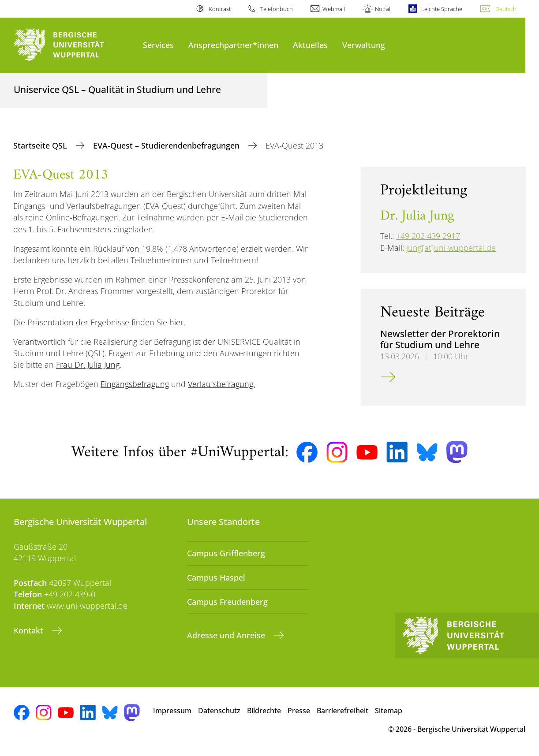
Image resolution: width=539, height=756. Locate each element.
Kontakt (30, 630)
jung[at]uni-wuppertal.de (451, 248)
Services (158, 45)
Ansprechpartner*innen (233, 45)
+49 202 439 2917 (428, 236)
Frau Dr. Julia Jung (88, 365)
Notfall (383, 9)
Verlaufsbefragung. (221, 384)
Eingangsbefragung (135, 384)
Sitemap (389, 711)
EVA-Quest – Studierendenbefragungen (167, 145)
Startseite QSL (41, 145)
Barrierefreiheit (342, 711)
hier (176, 322)
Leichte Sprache (442, 9)
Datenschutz (219, 711)
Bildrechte (264, 711)
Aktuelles (310, 45)
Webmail (334, 9)
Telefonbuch (277, 9)
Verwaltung (364, 45)
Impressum (172, 711)
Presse (299, 711)
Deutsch (506, 9)
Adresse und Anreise (227, 635)
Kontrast (220, 9)
